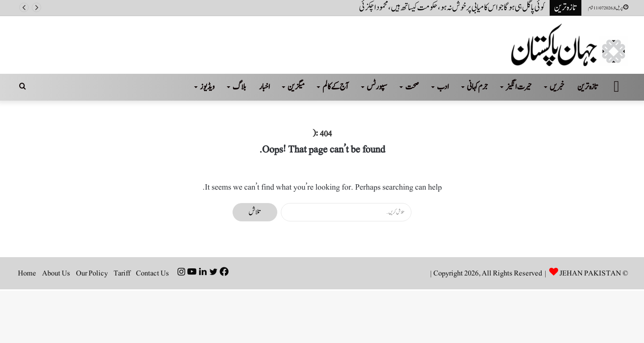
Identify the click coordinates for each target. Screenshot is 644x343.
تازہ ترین (588, 87)
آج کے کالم (336, 87)
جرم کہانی (477, 87)
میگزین (296, 87)
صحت (412, 87)
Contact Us (153, 273)
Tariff (122, 273)
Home (27, 273)
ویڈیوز (207, 87)
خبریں (557, 87)
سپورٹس (377, 87)
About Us (56, 273)
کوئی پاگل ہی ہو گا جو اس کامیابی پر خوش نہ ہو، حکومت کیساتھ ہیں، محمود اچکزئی (452, 8)
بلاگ (239, 87)
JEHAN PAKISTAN (590, 273)
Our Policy (92, 273)
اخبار (265, 87)
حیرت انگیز (519, 87)
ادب (443, 87)
